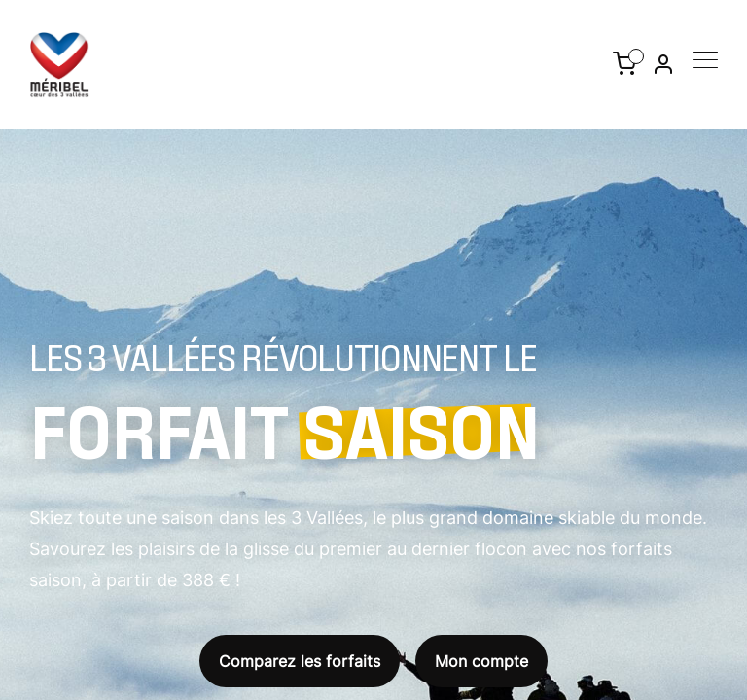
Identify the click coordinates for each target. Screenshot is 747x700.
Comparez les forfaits (300, 661)
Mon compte (481, 661)
